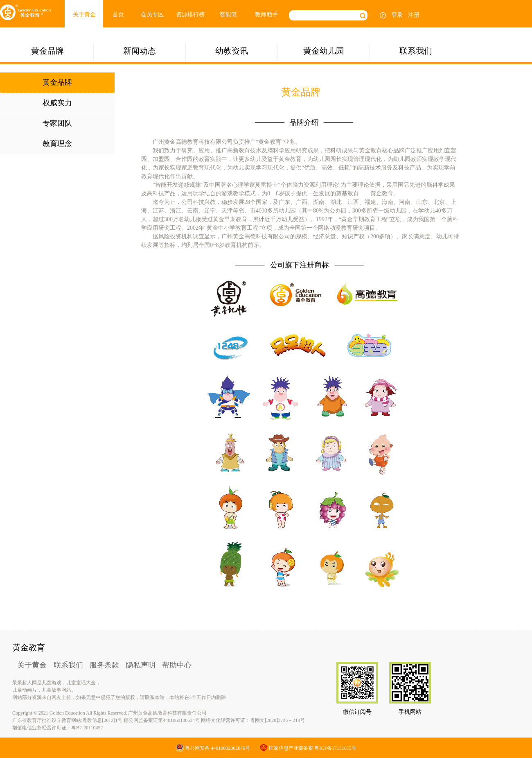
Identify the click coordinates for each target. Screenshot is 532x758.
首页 (118, 15)
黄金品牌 (47, 51)
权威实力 (57, 103)
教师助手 (266, 15)
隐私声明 (141, 665)
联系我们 (416, 51)
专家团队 (57, 123)
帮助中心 (177, 665)
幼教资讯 (232, 51)
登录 (397, 15)
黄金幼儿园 (324, 51)
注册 (414, 15)
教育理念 (57, 144)
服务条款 (104, 665)
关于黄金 (84, 15)
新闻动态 (140, 51)
